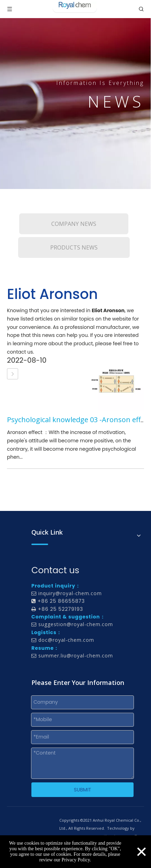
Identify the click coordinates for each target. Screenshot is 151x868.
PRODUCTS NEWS (74, 247)
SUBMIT (82, 790)
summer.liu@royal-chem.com (76, 656)
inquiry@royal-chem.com (70, 593)
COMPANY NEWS (74, 224)
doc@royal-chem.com (66, 640)
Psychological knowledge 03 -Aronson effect (79, 420)
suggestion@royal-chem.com (76, 624)
